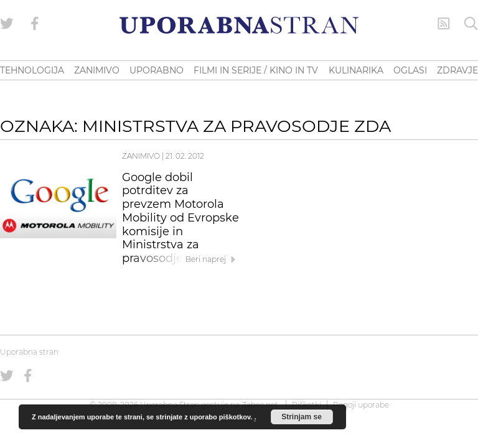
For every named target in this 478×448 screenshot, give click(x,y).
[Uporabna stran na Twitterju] (7, 24)
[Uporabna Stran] (239, 25)
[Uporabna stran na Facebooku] (35, 24)
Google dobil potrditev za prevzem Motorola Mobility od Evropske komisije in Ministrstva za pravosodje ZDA (180, 218)
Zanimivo (141, 156)
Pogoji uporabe (361, 405)
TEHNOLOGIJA (32, 70)
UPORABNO (157, 70)
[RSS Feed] (444, 24)
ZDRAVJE (457, 70)
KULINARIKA (356, 70)
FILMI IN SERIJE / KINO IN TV (256, 70)
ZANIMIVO (97, 70)
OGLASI (410, 70)
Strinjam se (302, 417)
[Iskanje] (471, 24)
